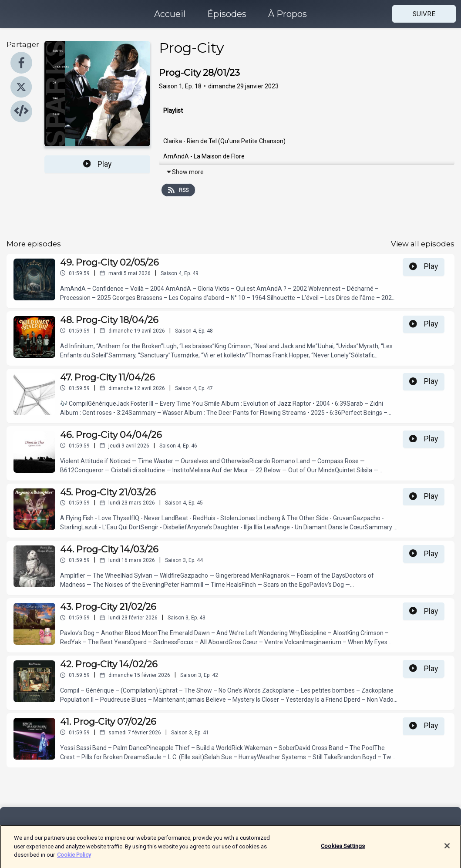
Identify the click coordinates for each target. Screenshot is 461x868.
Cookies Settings (343, 851)
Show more (185, 172)
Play (98, 164)
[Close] (447, 851)
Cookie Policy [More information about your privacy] (74, 859)
